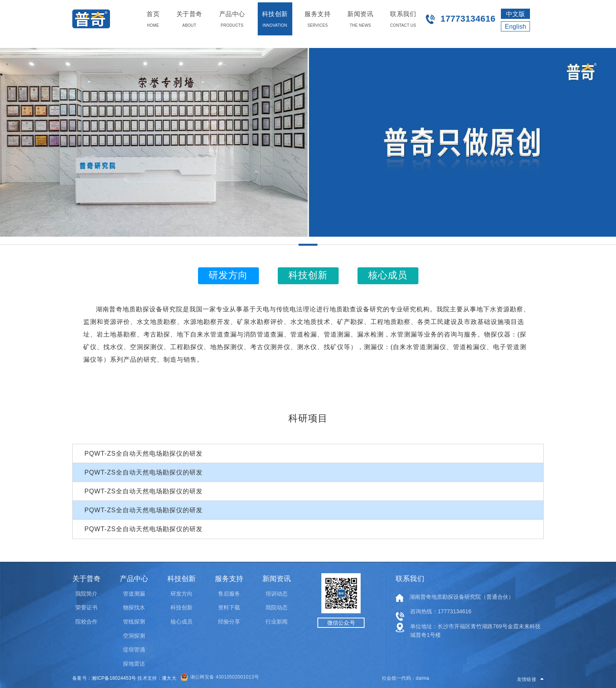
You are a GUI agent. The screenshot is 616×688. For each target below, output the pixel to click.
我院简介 (86, 594)
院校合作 (86, 622)
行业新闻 (277, 622)
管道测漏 (134, 594)
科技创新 (181, 607)
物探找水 (134, 607)
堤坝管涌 (134, 649)
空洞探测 (134, 636)
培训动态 (277, 594)
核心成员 (181, 622)
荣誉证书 (86, 607)
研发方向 (181, 594)
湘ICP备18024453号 (114, 678)
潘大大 (169, 678)
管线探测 (134, 622)
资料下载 (229, 607)
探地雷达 (134, 664)
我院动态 (277, 607)
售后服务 (229, 594)
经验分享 (229, 622)
